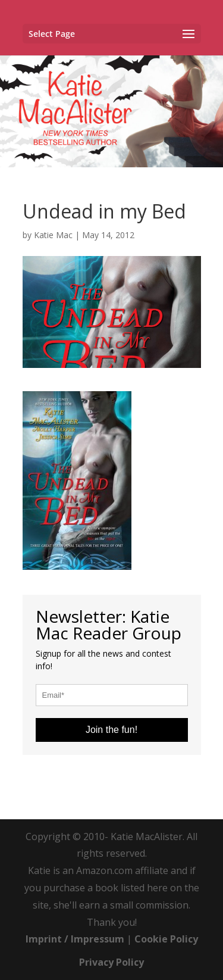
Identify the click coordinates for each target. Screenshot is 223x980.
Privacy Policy (111, 962)
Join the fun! (111, 730)
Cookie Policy (166, 939)
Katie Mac (53, 235)
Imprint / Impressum (75, 939)
